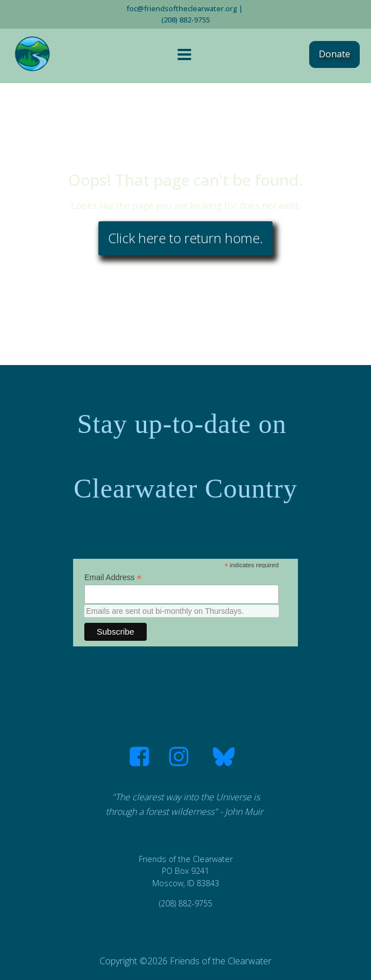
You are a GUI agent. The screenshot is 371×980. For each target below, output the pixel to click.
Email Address (113, 578)
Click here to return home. (185, 238)
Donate (334, 54)
